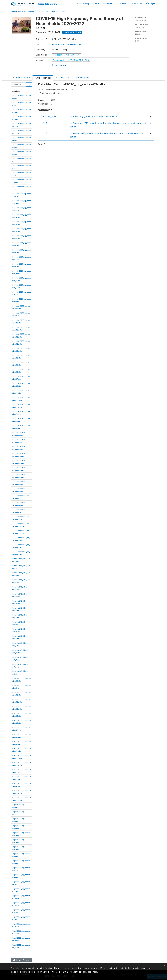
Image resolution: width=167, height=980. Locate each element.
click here (93, 972)
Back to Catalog (21, 960)
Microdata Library (48, 4)
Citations (122, 4)
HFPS (38, 11)
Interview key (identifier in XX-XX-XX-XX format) (94, 116)
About (96, 4)
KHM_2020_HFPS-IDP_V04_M (53, 11)
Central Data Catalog (26, 11)
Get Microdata (72, 32)
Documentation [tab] (62, 77)
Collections (108, 4)
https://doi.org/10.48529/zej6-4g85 (67, 44)
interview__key (49, 116)
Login (151, 4)
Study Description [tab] (22, 77)
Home (13, 11)
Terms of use (136, 4)
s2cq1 (44, 123)
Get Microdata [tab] (81, 77)
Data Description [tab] (43, 78)
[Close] (165, 966)
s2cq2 (44, 133)
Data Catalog (83, 4)
